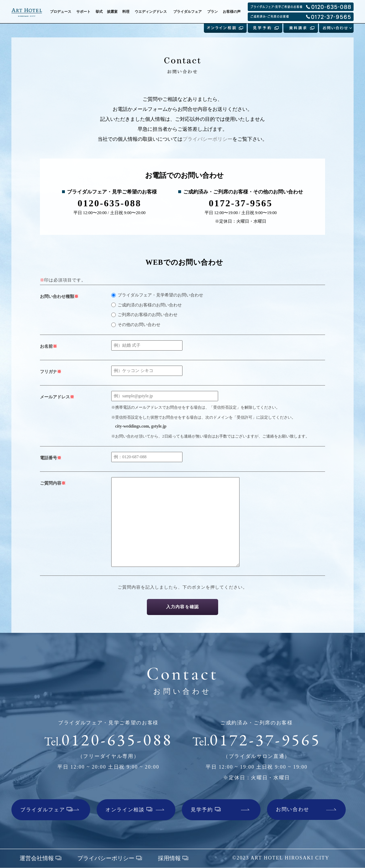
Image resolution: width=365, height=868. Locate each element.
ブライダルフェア (46, 810)
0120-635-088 (109, 740)
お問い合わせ (293, 809)
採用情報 (173, 858)
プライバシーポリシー (207, 139)
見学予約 (206, 810)
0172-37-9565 (257, 740)
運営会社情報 (40, 858)
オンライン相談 (129, 810)
